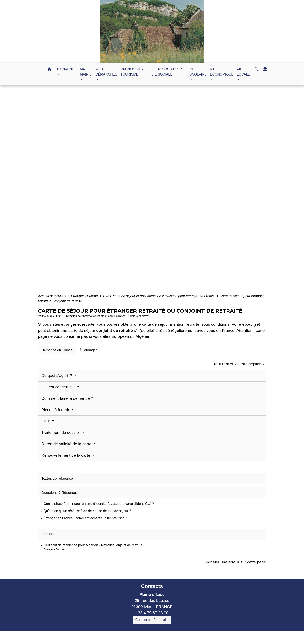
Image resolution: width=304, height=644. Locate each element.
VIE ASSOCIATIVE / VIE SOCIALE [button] (167, 72)
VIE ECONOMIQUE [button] (222, 72)
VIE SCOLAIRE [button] (198, 72)
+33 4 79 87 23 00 (152, 613)
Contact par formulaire (152, 620)
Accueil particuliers (53, 296)
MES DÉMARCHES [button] (106, 72)
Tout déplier (253, 364)
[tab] (57, 350)
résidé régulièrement (177, 330)
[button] (49, 70)
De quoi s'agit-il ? (57, 376)
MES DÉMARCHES (140, 192)
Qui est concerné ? (59, 387)
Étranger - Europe (85, 296)
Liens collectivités (111, 636)
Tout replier (226, 364)
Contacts (152, 586)
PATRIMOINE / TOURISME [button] (132, 72)
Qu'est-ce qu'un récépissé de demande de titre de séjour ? (87, 511)
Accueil (111, 192)
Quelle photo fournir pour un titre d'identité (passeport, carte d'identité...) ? (99, 504)
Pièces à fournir (56, 410)
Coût (46, 421)
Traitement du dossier (61, 432)
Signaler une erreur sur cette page (235, 562)
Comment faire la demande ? (68, 398)
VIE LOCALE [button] (244, 72)
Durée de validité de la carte (67, 444)
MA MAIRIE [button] (86, 72)
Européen (120, 336)
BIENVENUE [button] (67, 69)
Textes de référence (57, 479)
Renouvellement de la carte (66, 455)
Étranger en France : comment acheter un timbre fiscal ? (86, 518)
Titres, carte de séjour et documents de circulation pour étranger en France (159, 296)
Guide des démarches (180, 192)
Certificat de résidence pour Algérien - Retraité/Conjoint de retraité (93, 545)
